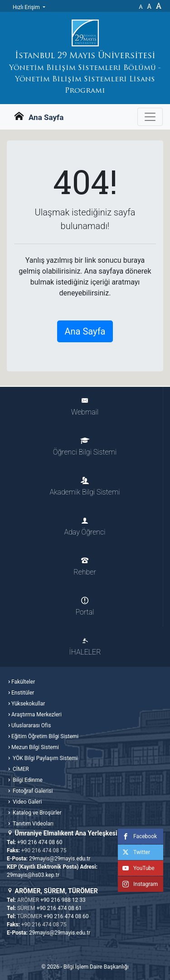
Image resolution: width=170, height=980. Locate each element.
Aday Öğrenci (85, 527)
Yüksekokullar (28, 704)
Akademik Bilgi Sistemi (85, 487)
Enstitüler (23, 693)
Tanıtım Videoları (32, 824)
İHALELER (85, 647)
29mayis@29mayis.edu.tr (60, 859)
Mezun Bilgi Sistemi (35, 747)
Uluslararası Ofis (31, 725)
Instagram (138, 884)
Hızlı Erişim (27, 7)
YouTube (136, 868)
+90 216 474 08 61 (59, 908)
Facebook (137, 836)
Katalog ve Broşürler (36, 813)
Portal (85, 607)
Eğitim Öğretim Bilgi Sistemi (45, 736)
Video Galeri (27, 802)
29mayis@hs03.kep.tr (33, 875)
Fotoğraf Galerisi (32, 791)
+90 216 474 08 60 (40, 842)
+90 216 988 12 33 (63, 900)
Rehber (85, 567)
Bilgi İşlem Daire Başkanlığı (96, 967)
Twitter (134, 852)
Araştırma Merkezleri (36, 715)
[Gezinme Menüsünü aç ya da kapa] (150, 117)
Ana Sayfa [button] (85, 331)
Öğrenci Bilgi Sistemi (85, 447)
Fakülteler (23, 682)
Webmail (85, 407)
